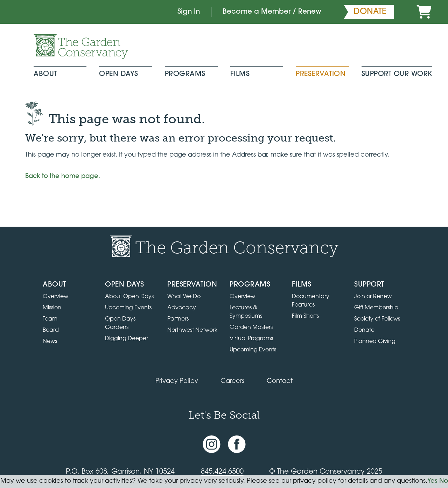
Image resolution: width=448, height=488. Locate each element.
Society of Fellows (377, 319)
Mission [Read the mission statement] (52, 308)
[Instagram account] (212, 444)
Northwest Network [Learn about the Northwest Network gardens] (192, 330)
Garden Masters (251, 328)
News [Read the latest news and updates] (50, 342)
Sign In (189, 12)
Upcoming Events (253, 350)
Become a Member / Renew (272, 12)
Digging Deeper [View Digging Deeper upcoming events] (127, 339)
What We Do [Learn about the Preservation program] (184, 297)
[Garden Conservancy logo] (81, 47)
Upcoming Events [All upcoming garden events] (128, 308)
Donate (364, 330)
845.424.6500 (222, 472)
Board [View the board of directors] (51, 330)
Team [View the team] (50, 319)
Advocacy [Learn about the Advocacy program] (182, 308)
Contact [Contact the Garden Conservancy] (280, 381)
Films (240, 74)
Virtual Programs (251, 339)
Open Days (119, 74)
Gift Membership (376, 308)
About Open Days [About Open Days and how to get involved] (129, 297)
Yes (432, 481)
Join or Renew (373, 297)
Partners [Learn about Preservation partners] (178, 319)
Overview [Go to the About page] (55, 297)
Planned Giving (375, 342)
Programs (185, 74)
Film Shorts (305, 316)
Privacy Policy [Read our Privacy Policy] (177, 381)
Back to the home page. (63, 176)
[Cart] (424, 12)
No (444, 481)
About (45, 74)
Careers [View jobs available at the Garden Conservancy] (232, 381)
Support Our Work (397, 74)
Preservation (321, 74)
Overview (242, 297)
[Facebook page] (237, 444)
